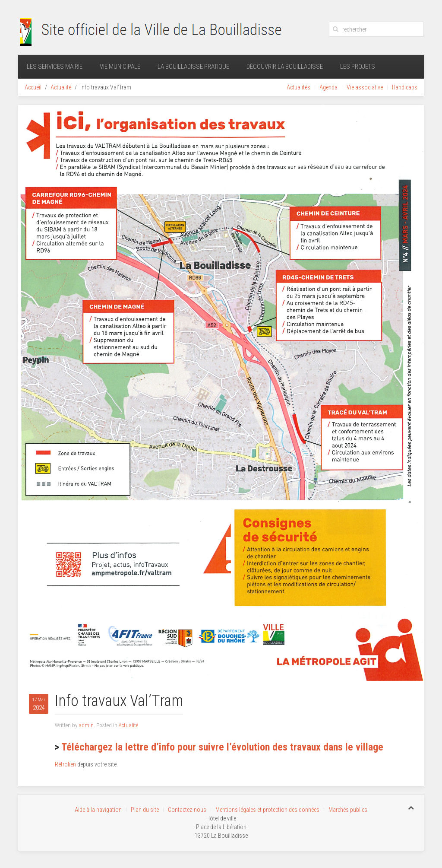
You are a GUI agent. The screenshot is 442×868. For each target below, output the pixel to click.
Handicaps (405, 87)
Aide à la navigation (98, 810)
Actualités (298, 87)
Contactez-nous (187, 810)
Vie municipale (120, 67)
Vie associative (365, 87)
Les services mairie (55, 67)
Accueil (33, 87)
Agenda (328, 87)
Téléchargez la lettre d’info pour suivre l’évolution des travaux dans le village (222, 747)
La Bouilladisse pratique (193, 67)
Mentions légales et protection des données (267, 810)
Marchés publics (348, 810)
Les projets (358, 67)
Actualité (61, 87)
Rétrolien (65, 764)
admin (86, 725)
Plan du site (145, 810)
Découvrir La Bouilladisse (285, 67)
